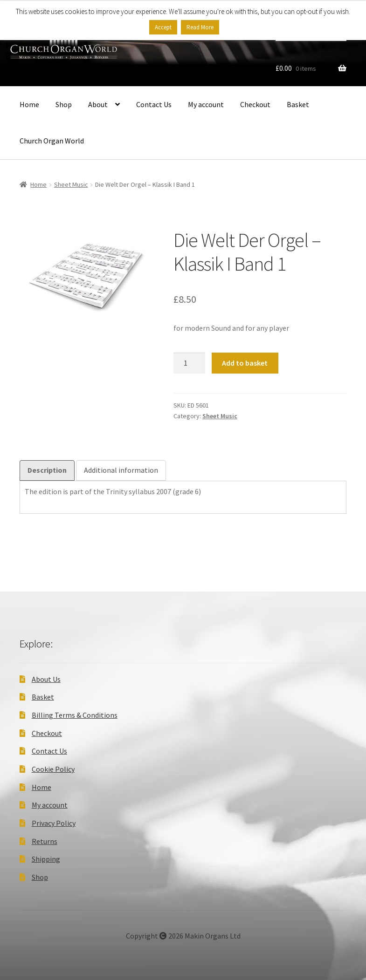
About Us (46, 679)
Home (29, 104)
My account (206, 104)
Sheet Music (71, 184)
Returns (45, 841)
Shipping (46, 859)
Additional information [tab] (121, 470)
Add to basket (245, 363)
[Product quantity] (189, 363)
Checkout (255, 104)
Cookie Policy (53, 769)
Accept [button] (163, 27)
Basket (298, 104)
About (98, 104)
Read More (200, 27)
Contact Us (154, 104)
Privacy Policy (54, 823)
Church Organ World (52, 141)
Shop (64, 104)
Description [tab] (47, 470)
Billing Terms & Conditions (75, 715)
